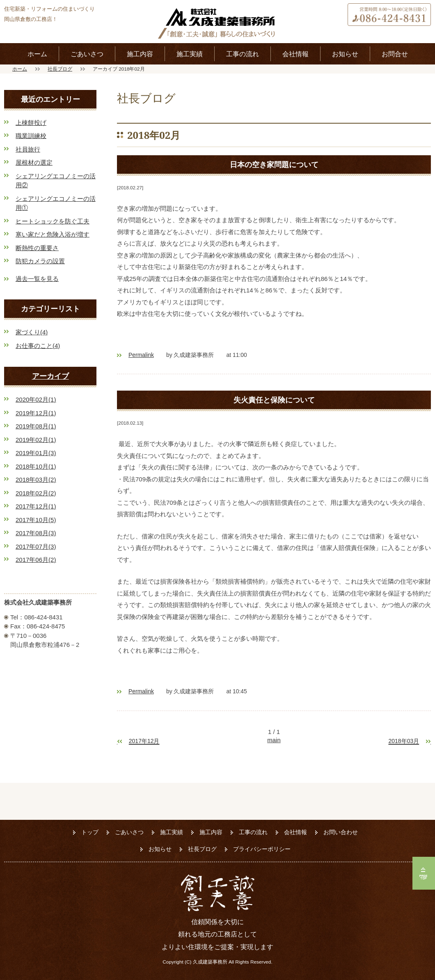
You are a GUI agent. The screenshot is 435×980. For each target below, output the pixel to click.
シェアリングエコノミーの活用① (56, 203)
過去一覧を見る (37, 279)
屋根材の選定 (34, 162)
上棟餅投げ (31, 123)
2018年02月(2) (36, 493)
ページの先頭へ (424, 873)
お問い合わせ (341, 832)
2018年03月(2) (36, 480)
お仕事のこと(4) (38, 346)
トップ (90, 832)
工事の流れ (243, 54)
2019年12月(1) (36, 413)
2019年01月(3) (36, 453)
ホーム (37, 54)
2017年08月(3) (36, 533)
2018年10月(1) (36, 466)
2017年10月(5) (36, 520)
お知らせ (345, 54)
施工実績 (190, 54)
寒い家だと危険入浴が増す (53, 234)
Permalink (141, 355)
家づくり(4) (32, 332)
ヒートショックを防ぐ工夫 (53, 221)
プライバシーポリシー (262, 849)
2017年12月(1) (36, 506)
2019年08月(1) (36, 426)
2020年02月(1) (36, 399)
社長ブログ (60, 69)
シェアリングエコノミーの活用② (56, 181)
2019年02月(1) (36, 440)
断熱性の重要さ (37, 248)
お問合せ (395, 54)
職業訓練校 (31, 136)
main (274, 740)
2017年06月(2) (36, 560)
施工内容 (140, 54)
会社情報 (295, 54)
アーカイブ (50, 376)
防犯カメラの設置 (40, 261)
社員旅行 (28, 149)
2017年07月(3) (36, 546)
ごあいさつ (87, 54)
